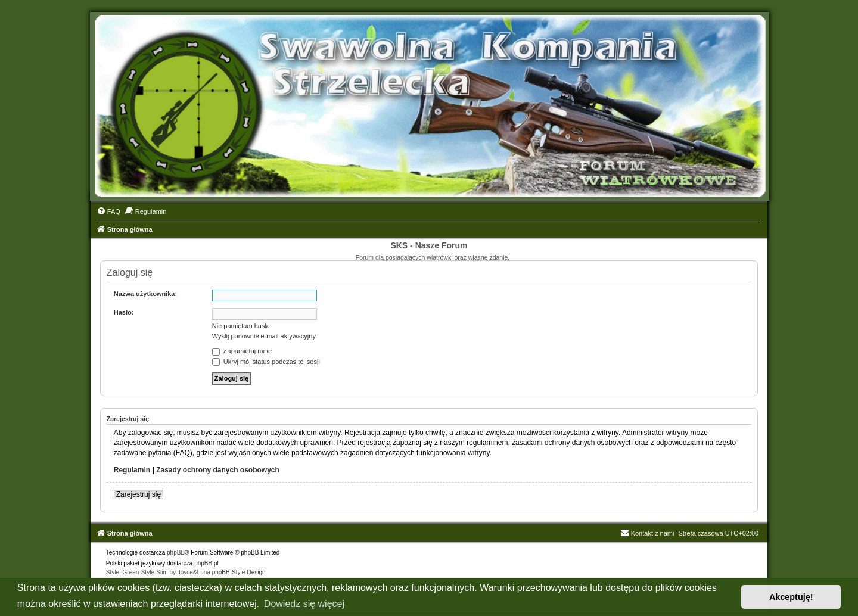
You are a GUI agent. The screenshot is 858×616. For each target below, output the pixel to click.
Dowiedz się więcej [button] (304, 604)
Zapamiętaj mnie (242, 351)
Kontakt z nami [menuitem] (647, 533)
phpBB (176, 553)
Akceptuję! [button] (791, 597)
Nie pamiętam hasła (241, 326)
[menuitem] (108, 211)
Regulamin (132, 470)
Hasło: (124, 312)
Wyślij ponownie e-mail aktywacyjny (264, 336)
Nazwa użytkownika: (145, 294)
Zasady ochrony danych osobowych (218, 470)
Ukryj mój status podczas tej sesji (266, 362)
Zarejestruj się (139, 494)
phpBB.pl (206, 563)
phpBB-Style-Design (239, 572)
